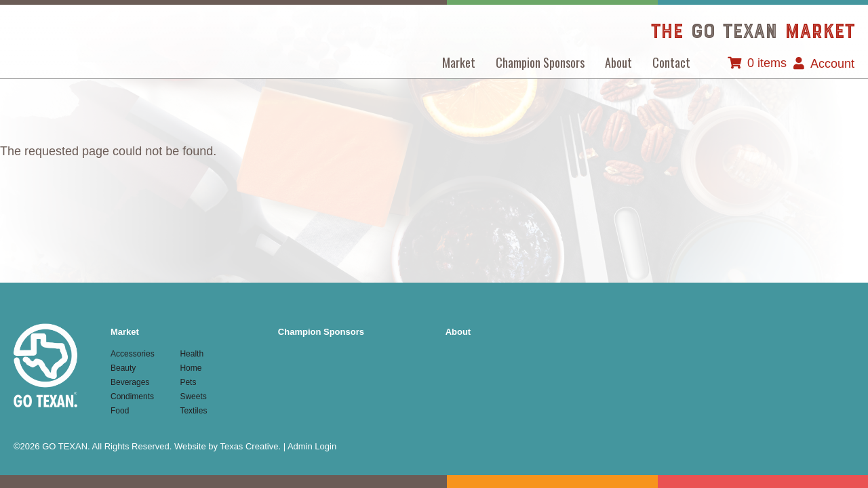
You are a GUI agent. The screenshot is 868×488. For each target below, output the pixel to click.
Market (459, 62)
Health (192, 354)
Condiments (132, 396)
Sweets (193, 396)
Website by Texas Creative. (228, 446)
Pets (188, 382)
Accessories (133, 354)
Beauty (123, 368)
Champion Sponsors (540, 62)
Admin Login (312, 446)
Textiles (193, 411)
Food (120, 411)
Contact (671, 62)
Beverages (130, 382)
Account (832, 64)
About (618, 62)
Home (191, 368)
